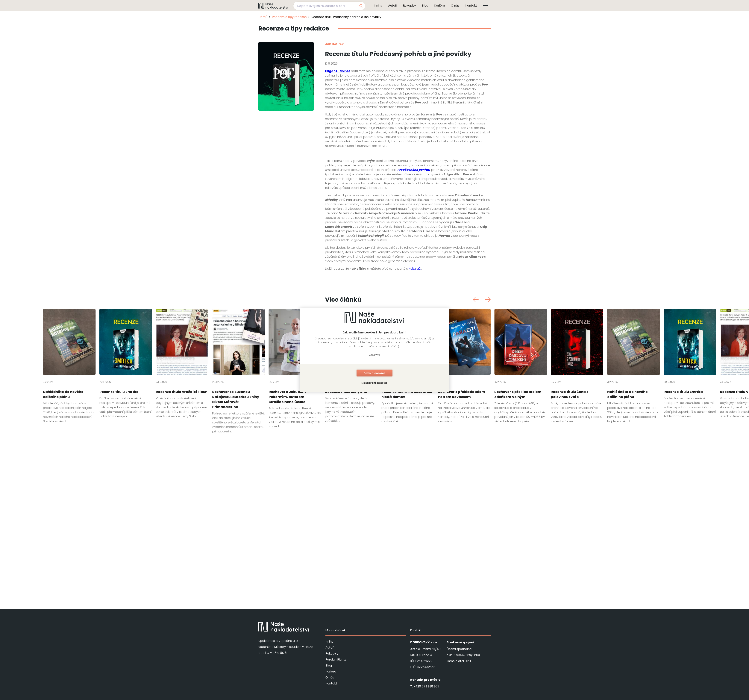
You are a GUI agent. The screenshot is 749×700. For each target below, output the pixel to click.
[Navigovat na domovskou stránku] (273, 6)
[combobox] (329, 6)
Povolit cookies (374, 373)
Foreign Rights (336, 659)
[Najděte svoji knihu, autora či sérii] (325, 6)
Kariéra (440, 6)
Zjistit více (374, 355)
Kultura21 (415, 411)
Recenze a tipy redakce (289, 17)
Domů (263, 17)
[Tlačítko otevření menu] (485, 6)
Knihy (378, 6)
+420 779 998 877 (426, 686)
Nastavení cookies (374, 383)
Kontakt (471, 6)
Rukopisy (409, 6)
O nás (455, 6)
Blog (425, 6)
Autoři (393, 6)
